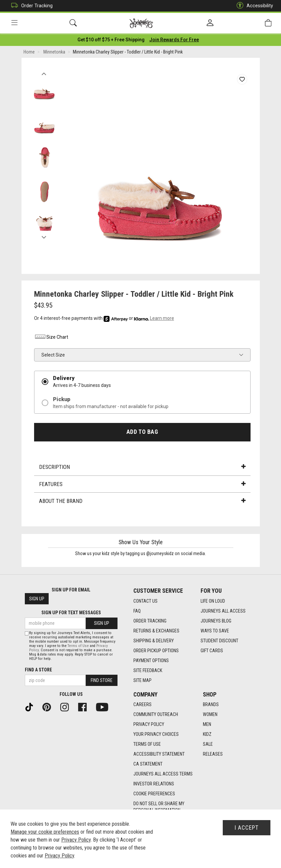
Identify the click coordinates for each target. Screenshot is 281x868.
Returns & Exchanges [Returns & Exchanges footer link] (156, 631)
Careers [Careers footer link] (142, 704)
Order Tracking (30, 6)
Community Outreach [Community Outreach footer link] (156, 714)
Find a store (38, 670)
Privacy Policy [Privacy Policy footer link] (149, 724)
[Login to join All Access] (111, 40)
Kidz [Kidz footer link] (207, 734)
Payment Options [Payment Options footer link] (151, 660)
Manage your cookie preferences (45, 832)
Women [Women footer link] (210, 714)
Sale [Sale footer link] (208, 744)
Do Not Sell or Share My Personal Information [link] (159, 807)
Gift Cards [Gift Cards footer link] (212, 651)
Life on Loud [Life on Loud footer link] (213, 601)
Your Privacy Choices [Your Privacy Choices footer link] (156, 734)
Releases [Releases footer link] (213, 754)
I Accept (247, 828)
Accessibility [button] (253, 6)
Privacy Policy (76, 840)
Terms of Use (78, 646)
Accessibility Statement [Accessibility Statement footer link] (159, 754)
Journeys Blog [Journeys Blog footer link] (216, 621)
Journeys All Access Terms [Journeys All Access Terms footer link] (163, 774)
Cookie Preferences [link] (154, 794)
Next (44, 236)
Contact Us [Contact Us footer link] (145, 601)
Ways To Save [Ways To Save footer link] (215, 631)
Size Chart (51, 337)
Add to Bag (142, 432)
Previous (44, 72)
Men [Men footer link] (207, 724)
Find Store (102, 680)
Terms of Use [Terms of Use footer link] (147, 744)
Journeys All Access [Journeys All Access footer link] (223, 611)
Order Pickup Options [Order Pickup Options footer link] (156, 651)
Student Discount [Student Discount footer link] (219, 641)
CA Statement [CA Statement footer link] (148, 764)
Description (142, 467)
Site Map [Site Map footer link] (142, 680)
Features (142, 484)
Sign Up (37, 599)
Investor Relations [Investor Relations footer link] (154, 784)
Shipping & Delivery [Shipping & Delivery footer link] (154, 641)
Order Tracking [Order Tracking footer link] (150, 621)
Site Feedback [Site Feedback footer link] (148, 670)
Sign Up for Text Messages (71, 613)
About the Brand (142, 501)
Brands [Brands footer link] (211, 704)
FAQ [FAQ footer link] (137, 611)
